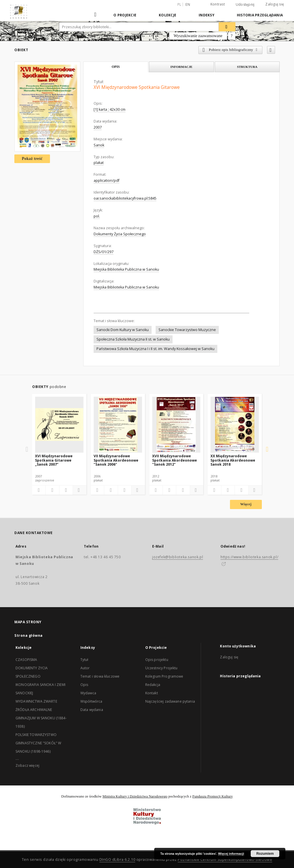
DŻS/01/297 (104, 252)
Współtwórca (91, 701)
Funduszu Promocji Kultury (213, 796)
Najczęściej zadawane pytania (170, 701)
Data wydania (92, 710)
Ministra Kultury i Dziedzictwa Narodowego (135, 796)
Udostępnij (245, 5)
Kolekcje (168, 15)
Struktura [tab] (247, 67)
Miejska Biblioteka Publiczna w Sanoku (126, 269)
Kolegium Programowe (164, 676)
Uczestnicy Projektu (161, 668)
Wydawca (88, 693)
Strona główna (29, 635)
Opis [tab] (116, 67)
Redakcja (153, 685)
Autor (85, 668)
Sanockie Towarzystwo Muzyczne (187, 330)
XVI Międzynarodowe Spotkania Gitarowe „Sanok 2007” (54, 460)
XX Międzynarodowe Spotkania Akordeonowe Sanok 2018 (233, 460)
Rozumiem (265, 854)
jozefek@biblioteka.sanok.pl (178, 557)
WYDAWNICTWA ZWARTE (36, 701)
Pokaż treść (32, 159)
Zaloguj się (275, 4)
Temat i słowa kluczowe (100, 676)
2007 (98, 127)
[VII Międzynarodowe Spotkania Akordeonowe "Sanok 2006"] (118, 425)
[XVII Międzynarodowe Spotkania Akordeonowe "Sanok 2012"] (176, 425)
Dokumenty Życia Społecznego (120, 234)
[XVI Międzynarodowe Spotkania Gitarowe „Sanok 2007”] (59, 425)
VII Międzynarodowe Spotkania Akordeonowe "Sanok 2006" (116, 460)
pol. (97, 216)
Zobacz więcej (27, 765)
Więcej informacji (231, 854)
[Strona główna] (96, 15)
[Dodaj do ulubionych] (271, 50)
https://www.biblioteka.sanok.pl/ (249, 557)
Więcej (246, 504)
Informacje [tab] (182, 67)
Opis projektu (157, 660)
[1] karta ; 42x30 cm (110, 109)
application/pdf (107, 180)
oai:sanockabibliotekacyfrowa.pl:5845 (125, 198)
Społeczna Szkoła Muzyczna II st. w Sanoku (133, 339)
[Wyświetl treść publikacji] (66, 490)
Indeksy (207, 15)
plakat (99, 163)
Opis (84, 685)
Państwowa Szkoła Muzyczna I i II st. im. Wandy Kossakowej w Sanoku (155, 349)
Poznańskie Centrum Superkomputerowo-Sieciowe (225, 860)
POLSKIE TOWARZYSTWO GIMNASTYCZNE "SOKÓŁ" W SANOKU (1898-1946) (38, 743)
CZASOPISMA (26, 660)
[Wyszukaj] (227, 27)
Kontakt (152, 693)
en (188, 4)
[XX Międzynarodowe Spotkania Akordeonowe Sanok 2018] (235, 425)
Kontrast (218, 4)
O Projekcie (125, 15)
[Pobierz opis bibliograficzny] (52, 490)
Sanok (99, 145)
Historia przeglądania (260, 15)
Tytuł (84, 660)
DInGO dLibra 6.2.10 (117, 860)
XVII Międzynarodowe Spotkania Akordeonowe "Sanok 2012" (175, 460)
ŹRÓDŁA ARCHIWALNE (34, 710)
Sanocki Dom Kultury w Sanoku (123, 330)
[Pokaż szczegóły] (79, 490)
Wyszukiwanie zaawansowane (198, 36)
